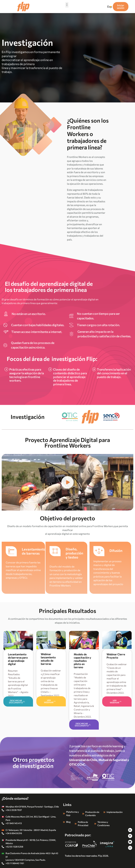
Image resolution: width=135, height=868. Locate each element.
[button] (67, 5)
